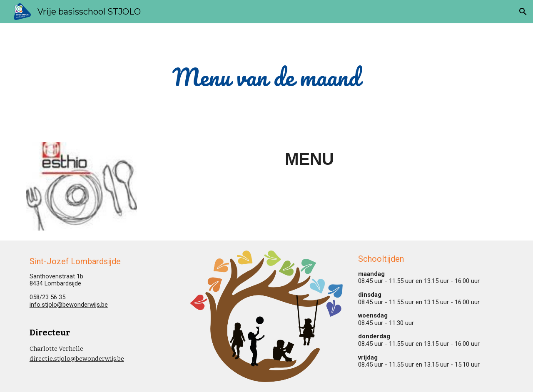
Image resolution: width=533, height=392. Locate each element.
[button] (523, 12)
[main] (266, 78)
